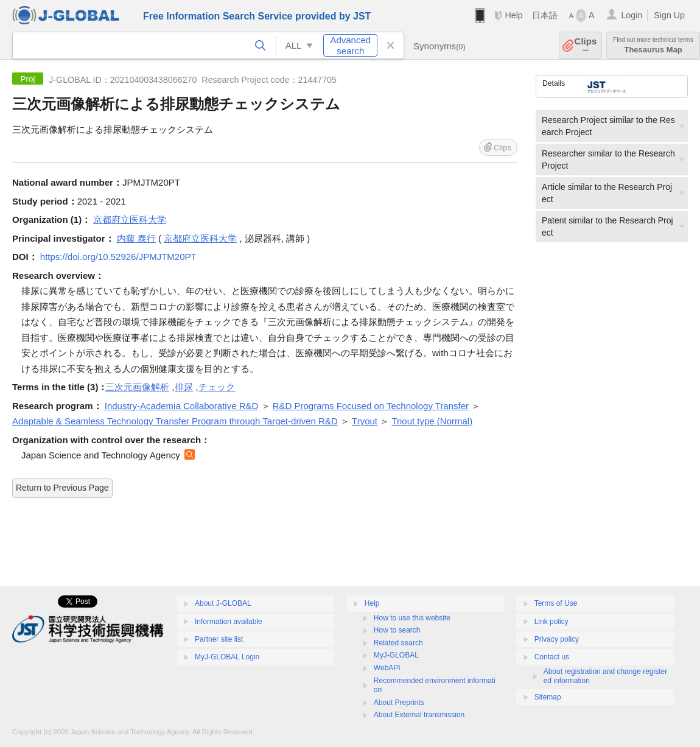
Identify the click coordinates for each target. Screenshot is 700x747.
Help (513, 15)
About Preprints (399, 703)
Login (632, 15)
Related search (398, 643)
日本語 (545, 15)
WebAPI (387, 668)
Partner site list (219, 639)
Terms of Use (556, 603)
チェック (217, 387)
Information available (229, 622)
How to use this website (412, 618)
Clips (586, 45)
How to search (397, 630)
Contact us (552, 657)
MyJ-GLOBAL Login (227, 657)
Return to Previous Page (62, 488)
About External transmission (419, 715)
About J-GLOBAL (223, 603)
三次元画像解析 (137, 387)
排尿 (184, 387)
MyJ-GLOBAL (396, 655)
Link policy (551, 622)
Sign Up (669, 15)
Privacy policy (557, 639)
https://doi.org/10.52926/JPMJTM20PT (118, 257)
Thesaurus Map (653, 45)
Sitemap (548, 697)
